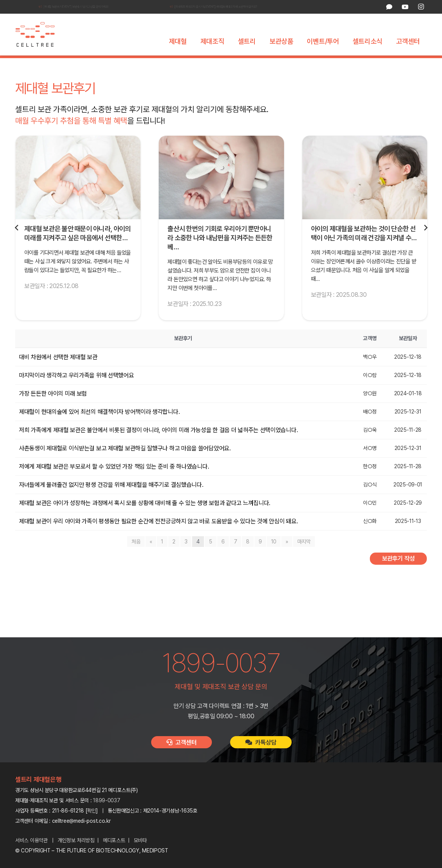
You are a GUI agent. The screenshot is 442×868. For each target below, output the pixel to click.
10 (274, 557)
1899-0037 (107, 800)
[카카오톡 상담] (389, 7)
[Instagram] (421, 7)
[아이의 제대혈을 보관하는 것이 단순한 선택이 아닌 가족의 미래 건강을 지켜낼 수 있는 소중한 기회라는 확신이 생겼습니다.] (365, 193)
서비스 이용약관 (32, 840)
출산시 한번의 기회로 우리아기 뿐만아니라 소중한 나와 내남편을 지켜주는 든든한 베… (220, 253)
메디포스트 (114, 840)
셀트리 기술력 (171, 64)
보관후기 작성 (398, 574)
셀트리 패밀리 (309, 64)
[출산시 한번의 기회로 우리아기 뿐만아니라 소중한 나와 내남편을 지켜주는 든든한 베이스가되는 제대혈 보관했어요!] (221, 193)
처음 (136, 557)
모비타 (140, 840)
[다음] (425, 243)
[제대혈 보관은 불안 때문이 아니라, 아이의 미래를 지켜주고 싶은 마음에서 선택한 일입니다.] (78, 193)
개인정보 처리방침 (76, 840)
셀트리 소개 (130, 64)
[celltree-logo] (39, 35)
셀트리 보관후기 (262, 64)
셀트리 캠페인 (215, 64)
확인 (92, 811)
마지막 (304, 557)
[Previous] (17, 243)
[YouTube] (405, 7)
